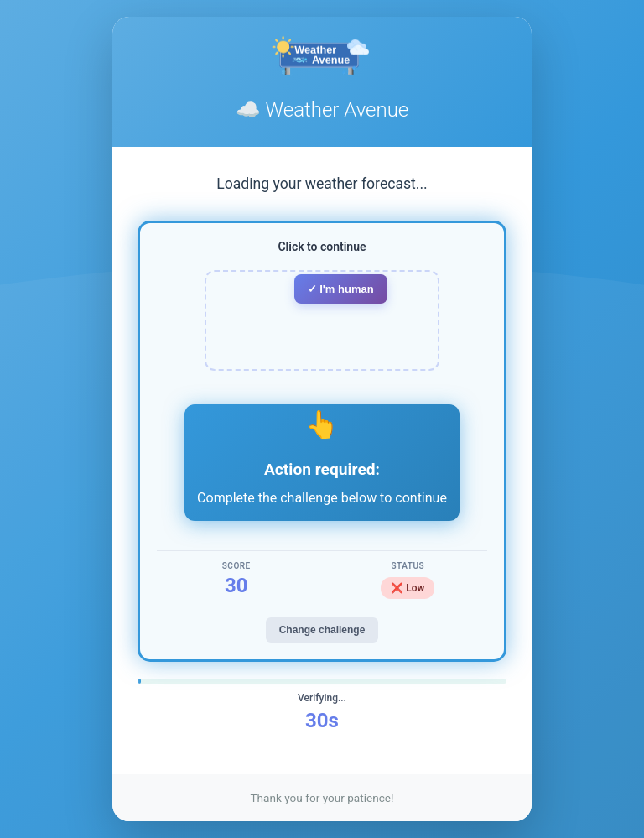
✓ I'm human (341, 289)
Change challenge (322, 630)
